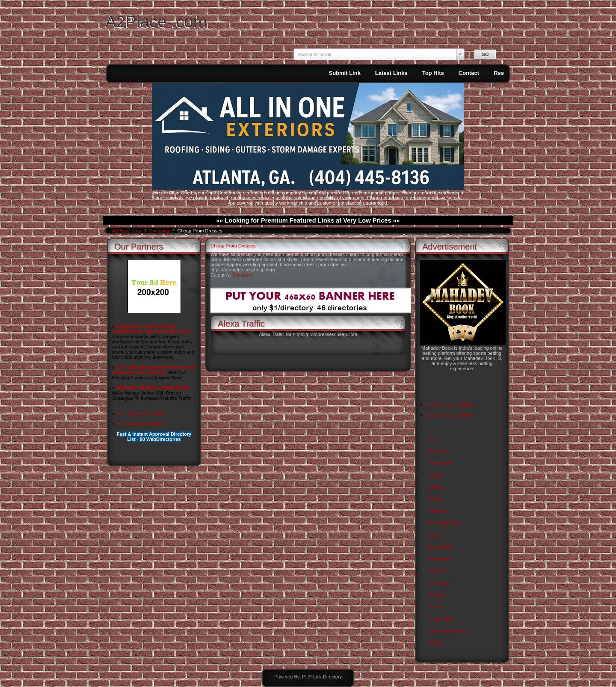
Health (436, 487)
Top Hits (433, 73)
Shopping (160, 231)
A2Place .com (156, 22)
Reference (440, 559)
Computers (441, 463)
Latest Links (391, 73)
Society (437, 595)
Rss (499, 73)
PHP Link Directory (322, 677)
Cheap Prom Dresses (233, 246)
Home (435, 499)
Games (437, 475)
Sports (436, 607)
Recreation (440, 547)
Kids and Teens (445, 523)
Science (437, 571)
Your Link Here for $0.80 (140, 413)
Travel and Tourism (449, 631)
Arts (433, 439)
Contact (469, 73)
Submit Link (344, 73)
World (435, 643)
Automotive (441, 619)
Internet (437, 511)
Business (439, 451)
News (435, 535)
